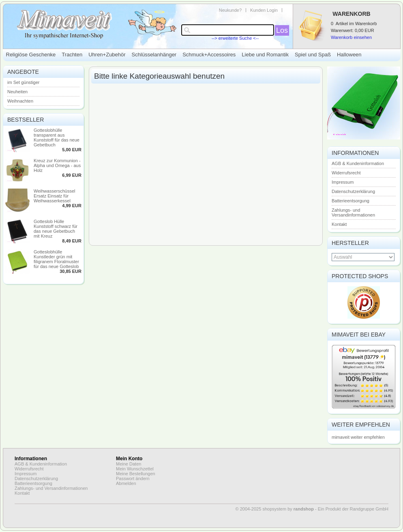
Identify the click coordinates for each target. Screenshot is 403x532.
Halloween (349, 55)
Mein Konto (129, 459)
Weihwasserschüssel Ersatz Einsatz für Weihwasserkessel (55, 196)
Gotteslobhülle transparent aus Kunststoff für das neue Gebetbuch (57, 137)
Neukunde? (230, 10)
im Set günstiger (23, 82)
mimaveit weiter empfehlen (358, 437)
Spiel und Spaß (313, 55)
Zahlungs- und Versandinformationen (353, 212)
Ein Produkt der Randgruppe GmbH (353, 509)
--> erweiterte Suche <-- (235, 38)
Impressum (343, 182)
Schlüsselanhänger (154, 55)
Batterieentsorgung (350, 201)
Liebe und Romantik (265, 55)
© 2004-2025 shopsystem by (275, 509)
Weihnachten (20, 101)
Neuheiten (17, 92)
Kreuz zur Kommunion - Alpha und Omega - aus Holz (57, 165)
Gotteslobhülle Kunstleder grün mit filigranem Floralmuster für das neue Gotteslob (56, 259)
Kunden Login (264, 10)
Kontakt (339, 224)
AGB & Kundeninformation (358, 163)
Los (282, 30)
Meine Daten (129, 464)
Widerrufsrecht (346, 173)
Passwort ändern (133, 478)
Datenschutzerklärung (353, 191)
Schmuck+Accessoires (209, 55)
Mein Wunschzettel (135, 469)
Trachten (72, 55)
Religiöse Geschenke (31, 55)
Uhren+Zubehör (107, 55)
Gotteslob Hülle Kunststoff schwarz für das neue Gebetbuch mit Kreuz (56, 229)
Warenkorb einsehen (351, 37)
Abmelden (126, 483)
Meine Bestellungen (136, 474)
